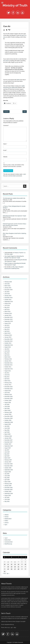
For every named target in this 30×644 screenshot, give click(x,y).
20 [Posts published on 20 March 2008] (15, 567)
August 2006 (8, 472)
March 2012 (7, 357)
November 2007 (8, 442)
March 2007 (7, 458)
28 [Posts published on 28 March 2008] (18, 569)
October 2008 (8, 420)
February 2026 (8, 282)
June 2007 (7, 452)
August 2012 (8, 347)
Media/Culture (8, 519)
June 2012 (7, 351)
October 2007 (8, 444)
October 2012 (8, 343)
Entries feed (7, 540)
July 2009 (7, 404)
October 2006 (8, 468)
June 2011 (7, 375)
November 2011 (8, 365)
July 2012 (7, 349)
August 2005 (8, 495)
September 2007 (9, 446)
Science (6, 523)
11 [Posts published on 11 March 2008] (8, 564)
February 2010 (8, 395)
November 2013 (8, 319)
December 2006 (8, 464)
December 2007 (8, 440)
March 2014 (7, 311)
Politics (6, 521)
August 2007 (8, 448)
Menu (3, 3)
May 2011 (7, 377)
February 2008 (8, 436)
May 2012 (7, 353)
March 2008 (7, 434)
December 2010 (8, 387)
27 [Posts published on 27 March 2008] (15, 569)
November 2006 (8, 466)
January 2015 (8, 296)
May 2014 (7, 307)
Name (5, 144)
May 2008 (7, 430)
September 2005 (9, 494)
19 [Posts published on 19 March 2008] (12, 567)
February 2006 (8, 484)
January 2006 (8, 486)
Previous (6, 112)
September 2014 (9, 302)
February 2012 (8, 359)
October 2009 (8, 400)
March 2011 (7, 381)
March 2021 (7, 286)
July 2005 (7, 497)
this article (6, 61)
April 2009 (7, 408)
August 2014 (8, 304)
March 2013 (7, 333)
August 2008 (8, 424)
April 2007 (7, 456)
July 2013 (7, 325)
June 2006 (7, 476)
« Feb (4, 573)
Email (5, 150)
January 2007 (8, 462)
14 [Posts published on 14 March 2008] (18, 564)
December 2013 (8, 317)
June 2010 (7, 393)
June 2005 (7, 499)
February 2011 (8, 383)
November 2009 (8, 399)
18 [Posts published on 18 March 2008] (8, 567)
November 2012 (8, 341)
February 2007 (8, 460)
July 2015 (7, 292)
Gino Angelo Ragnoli (10, 256)
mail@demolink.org (9, 624)
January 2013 (8, 337)
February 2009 (8, 412)
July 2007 (7, 450)
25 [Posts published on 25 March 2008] (8, 569)
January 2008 (8, 438)
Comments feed (8, 542)
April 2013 (7, 331)
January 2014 (8, 315)
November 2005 (8, 490)
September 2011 (9, 369)
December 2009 (8, 397)
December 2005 (8, 488)
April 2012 (7, 355)
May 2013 (7, 329)
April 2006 (7, 480)
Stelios (18, 80)
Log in (6, 538)
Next (25, 112)
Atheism (7, 515)
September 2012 (9, 345)
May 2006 (7, 478)
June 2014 (7, 305)
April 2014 (7, 309)
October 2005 (8, 492)
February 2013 (8, 335)
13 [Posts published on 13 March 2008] (15, 564)
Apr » (8, 573)
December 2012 (8, 339)
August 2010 (8, 391)
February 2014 (8, 313)
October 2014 (8, 300)
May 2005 (7, 501)
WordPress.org (8, 544)
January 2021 (8, 288)
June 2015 (7, 294)
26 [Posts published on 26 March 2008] (12, 569)
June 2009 (7, 406)
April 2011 (7, 379)
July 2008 (7, 426)
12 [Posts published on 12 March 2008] (12, 564)
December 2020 (8, 290)
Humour (6, 517)
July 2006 (7, 474)
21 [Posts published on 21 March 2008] (18, 567)
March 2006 (7, 482)
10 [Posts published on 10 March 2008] (5, 564)
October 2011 (8, 367)
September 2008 (9, 422)
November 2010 (8, 389)
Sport (6, 525)
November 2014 (8, 298)
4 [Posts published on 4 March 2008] (8, 562)
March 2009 (7, 410)
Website (5, 157)
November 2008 (8, 418)
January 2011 (8, 385)
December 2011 (8, 363)
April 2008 (7, 432)
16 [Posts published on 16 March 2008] (25, 564)
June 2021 (7, 284)
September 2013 (9, 321)
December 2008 (8, 416)
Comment (6, 125)
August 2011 (8, 371)
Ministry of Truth (15, 5)
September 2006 (9, 470)
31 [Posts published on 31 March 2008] (5, 571)
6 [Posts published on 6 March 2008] (15, 562)
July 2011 (7, 373)
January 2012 (8, 361)
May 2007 (7, 454)
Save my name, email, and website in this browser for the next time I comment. (14, 166)
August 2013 (8, 323)
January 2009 (8, 414)
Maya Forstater (8, 263)
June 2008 (7, 428)
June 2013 (7, 327)
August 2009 (8, 402)
